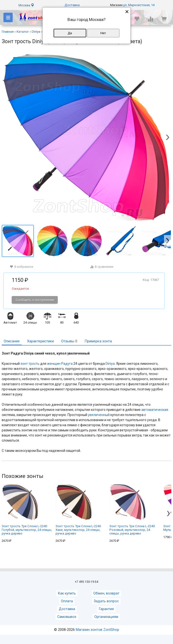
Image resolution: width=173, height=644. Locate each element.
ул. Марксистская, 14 (139, 5)
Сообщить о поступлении (35, 300)
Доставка (72, 5)
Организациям (106, 617)
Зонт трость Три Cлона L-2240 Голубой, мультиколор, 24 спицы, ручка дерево (27, 510)
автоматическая (155, 410)
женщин (54, 364)
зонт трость (30, 364)
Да (70, 33)
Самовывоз (67, 617)
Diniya (110, 364)
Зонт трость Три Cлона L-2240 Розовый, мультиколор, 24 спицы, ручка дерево (132, 510)
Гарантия (106, 609)
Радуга (67, 364)
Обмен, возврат (106, 593)
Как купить (67, 593)
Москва (26, 5)
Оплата (67, 601)
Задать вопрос (106, 601)
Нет (103, 33)
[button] (168, 138)
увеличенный (99, 415)
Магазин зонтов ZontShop (97, 630)
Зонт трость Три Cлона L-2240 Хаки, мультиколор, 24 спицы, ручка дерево (78, 510)
